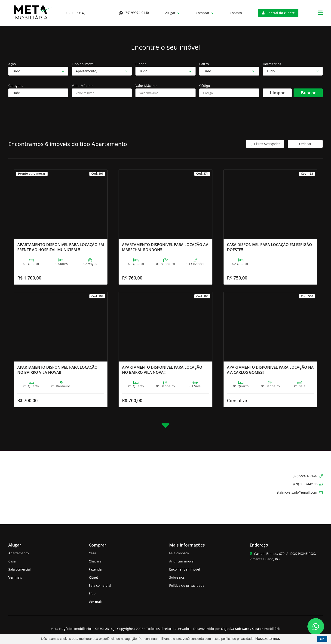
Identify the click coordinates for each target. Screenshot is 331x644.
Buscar (308, 93)
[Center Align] (320, 13)
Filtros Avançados (265, 144)
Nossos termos (268, 639)
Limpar (277, 93)
